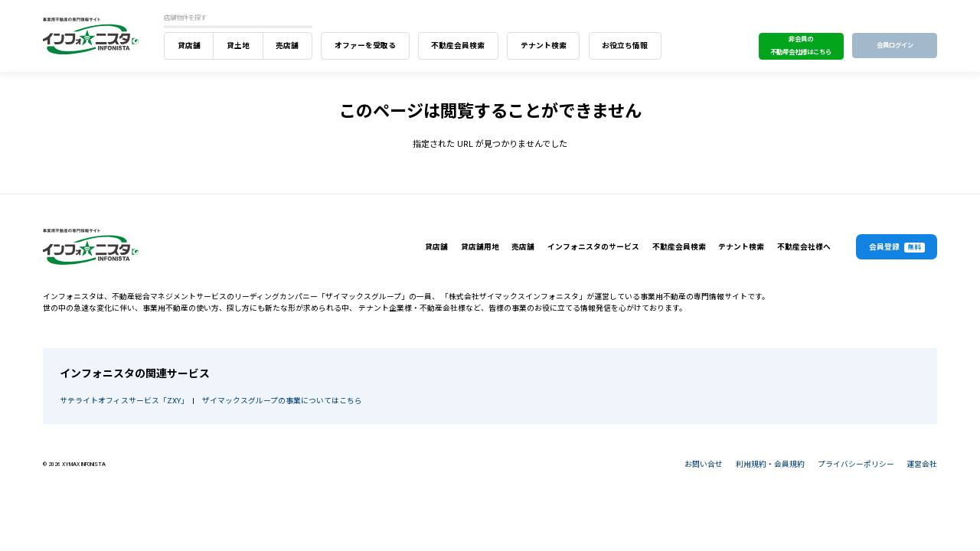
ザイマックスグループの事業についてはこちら (282, 401)
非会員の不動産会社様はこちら (801, 46)
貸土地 (238, 46)
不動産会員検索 (458, 46)
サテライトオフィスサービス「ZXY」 (122, 401)
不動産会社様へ (804, 247)
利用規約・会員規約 (770, 464)
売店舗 (287, 46)
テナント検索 (544, 46)
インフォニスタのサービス (593, 247)
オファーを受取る (365, 46)
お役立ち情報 (625, 46)
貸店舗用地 (480, 247)
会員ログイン (895, 45)
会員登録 (897, 248)
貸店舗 (189, 46)
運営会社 (922, 464)
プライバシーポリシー (856, 464)
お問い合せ (704, 464)
